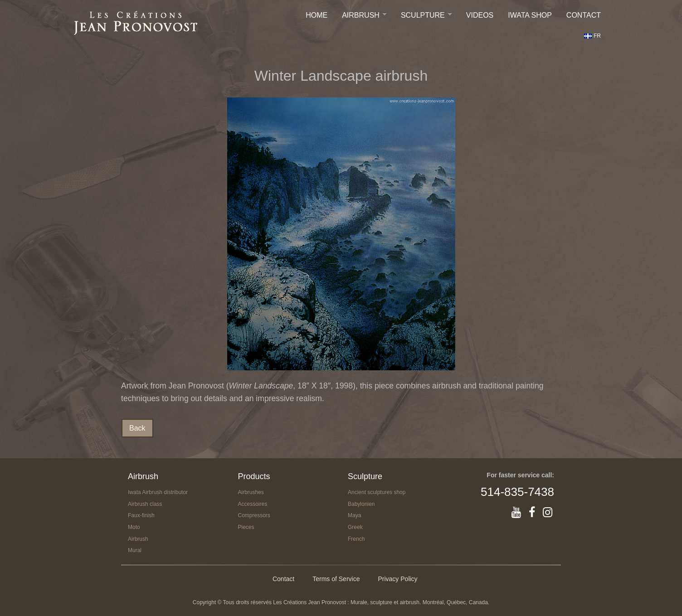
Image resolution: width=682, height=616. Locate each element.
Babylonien (361, 504)
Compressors (254, 515)
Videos (480, 15)
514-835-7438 (517, 492)
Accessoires (253, 504)
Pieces (246, 527)
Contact (584, 15)
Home (317, 15)
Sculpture (423, 15)
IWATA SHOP (530, 15)
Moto (134, 527)
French (356, 539)
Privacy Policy (397, 579)
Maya (354, 515)
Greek (355, 527)
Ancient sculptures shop (377, 492)
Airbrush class (145, 504)
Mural (135, 550)
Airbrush (361, 15)
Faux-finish (141, 515)
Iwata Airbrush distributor (158, 492)
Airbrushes (251, 492)
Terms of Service (336, 579)
